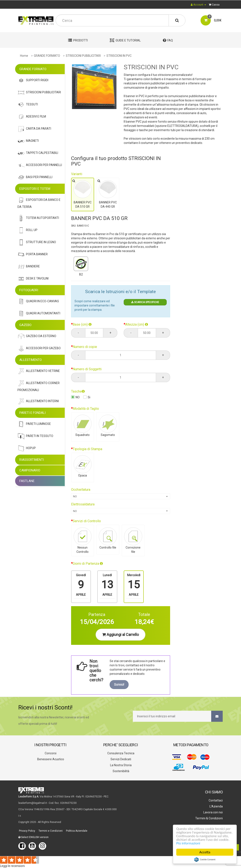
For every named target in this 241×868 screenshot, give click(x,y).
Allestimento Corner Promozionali (39, 386)
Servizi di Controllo (87, 521)
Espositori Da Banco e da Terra (39, 202)
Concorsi (50, 753)
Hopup (27, 448)
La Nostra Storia (120, 765)
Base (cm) (82, 324)
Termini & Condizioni (209, 818)
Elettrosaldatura (83, 504)
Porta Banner (33, 255)
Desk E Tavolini (33, 279)
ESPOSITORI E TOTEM (35, 189)
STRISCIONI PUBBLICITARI (83, 56)
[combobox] (121, 496)
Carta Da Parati (34, 129)
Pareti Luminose (34, 424)
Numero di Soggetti (87, 369)
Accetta (205, 852)
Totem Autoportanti (38, 218)
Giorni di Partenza (88, 564)
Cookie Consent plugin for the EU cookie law (205, 859)
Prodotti (78, 40)
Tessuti (28, 105)
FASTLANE (27, 481)
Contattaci (215, 800)
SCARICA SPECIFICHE (145, 302)
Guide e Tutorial (125, 40)
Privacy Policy (27, 831)
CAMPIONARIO (30, 470)
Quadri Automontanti (39, 314)
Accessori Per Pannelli (40, 165)
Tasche (78, 391)
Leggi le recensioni (12, 866)
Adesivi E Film (32, 117)
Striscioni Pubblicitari (39, 93)
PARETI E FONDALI (32, 413)
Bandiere (29, 267)
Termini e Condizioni (50, 831)
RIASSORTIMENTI (32, 460)
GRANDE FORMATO (47, 56)
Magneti (28, 141)
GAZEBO (25, 325)
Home (24, 56)
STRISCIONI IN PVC (119, 56)
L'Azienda (216, 806)
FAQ (168, 40)
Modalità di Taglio (86, 409)
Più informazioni (188, 843)
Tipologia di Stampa (87, 449)
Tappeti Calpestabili (38, 153)
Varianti (77, 174)
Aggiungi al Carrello (120, 635)
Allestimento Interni (38, 401)
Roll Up (27, 230)
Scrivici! (119, 685)
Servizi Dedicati (120, 759)
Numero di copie (85, 347)
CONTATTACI (27, 4)
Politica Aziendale (76, 831)
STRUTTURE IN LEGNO (37, 242)
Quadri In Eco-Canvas (38, 301)
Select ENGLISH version (33, 837)
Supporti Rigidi (33, 80)
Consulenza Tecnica (120, 753)
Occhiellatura (81, 490)
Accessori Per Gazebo (39, 348)
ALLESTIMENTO (31, 360)
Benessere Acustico (50, 759)
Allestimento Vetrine (39, 371)
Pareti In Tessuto (35, 436)
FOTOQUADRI (29, 290)
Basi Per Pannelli (35, 177)
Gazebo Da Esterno (37, 336)
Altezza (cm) (137, 324)
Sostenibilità (121, 771)
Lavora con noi (213, 812)
